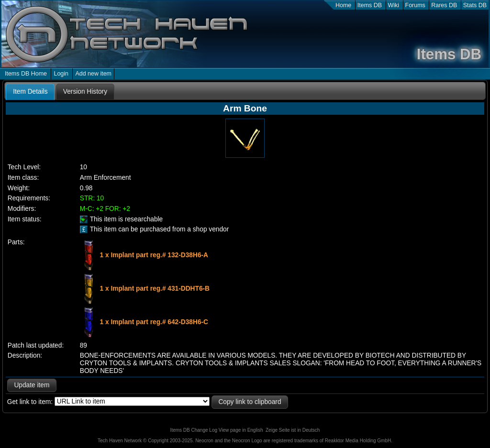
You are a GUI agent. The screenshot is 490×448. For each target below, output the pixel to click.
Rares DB (444, 5)
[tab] (30, 92)
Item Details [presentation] (30, 92)
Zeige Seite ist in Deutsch (293, 430)
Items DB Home (26, 74)
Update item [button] (32, 385)
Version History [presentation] (85, 92)
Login (61, 74)
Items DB (370, 5)
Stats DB (475, 5)
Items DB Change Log (194, 430)
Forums (415, 5)
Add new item (93, 74)
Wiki (394, 5)
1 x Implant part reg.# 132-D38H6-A (154, 255)
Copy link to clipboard (250, 402)
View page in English (241, 430)
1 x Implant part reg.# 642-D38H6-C (154, 322)
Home (343, 5)
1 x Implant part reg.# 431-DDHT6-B (155, 288)
